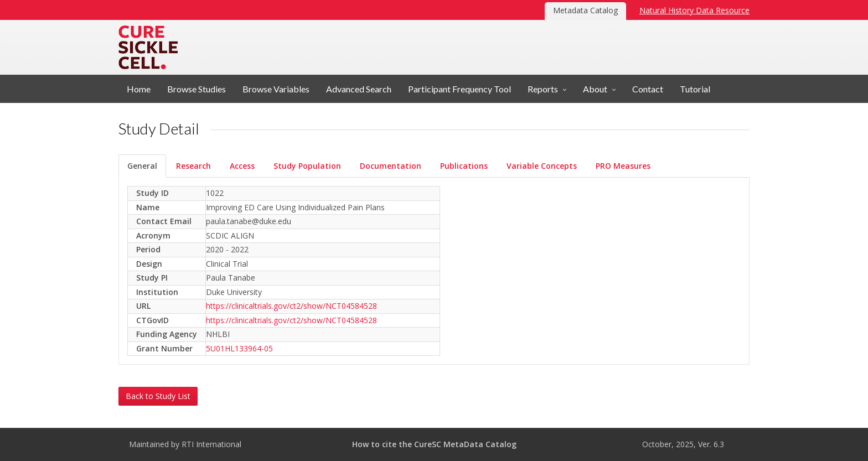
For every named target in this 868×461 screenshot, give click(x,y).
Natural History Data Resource (694, 10)
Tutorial (695, 89)
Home (139, 89)
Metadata (264, 47)
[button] (547, 89)
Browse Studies (197, 89)
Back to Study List (158, 396)
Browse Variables (276, 89)
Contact (648, 89)
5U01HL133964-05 (239, 348)
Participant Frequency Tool (459, 89)
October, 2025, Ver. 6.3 (683, 444)
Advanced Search (359, 89)
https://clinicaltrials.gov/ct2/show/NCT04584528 (291, 306)
